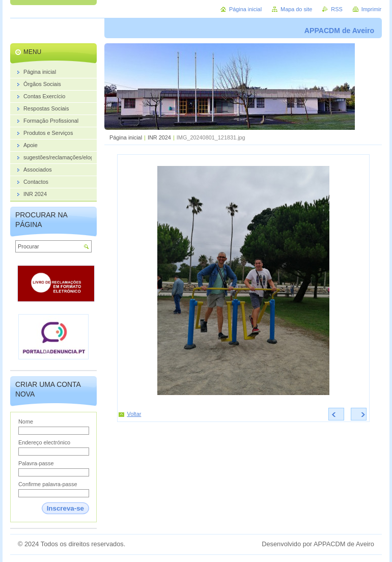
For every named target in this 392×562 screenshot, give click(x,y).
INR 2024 (159, 137)
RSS (337, 9)
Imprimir (371, 9)
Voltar (134, 414)
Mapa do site (296, 9)
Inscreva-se (65, 508)
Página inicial (126, 137)
